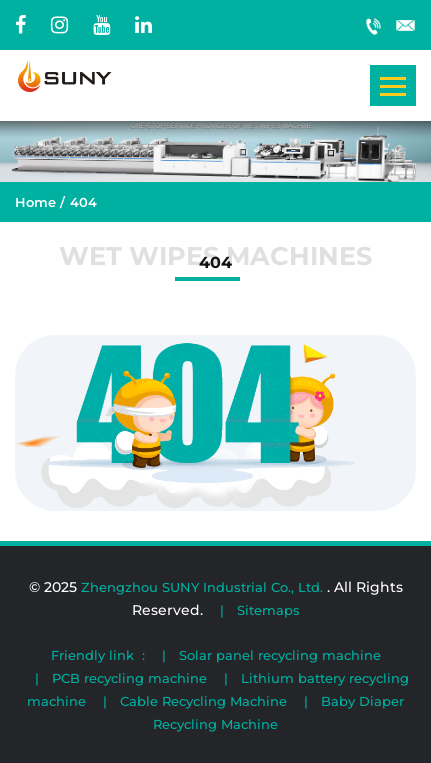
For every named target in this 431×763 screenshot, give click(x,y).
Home (35, 202)
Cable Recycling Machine (203, 701)
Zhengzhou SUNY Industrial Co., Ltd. (204, 587)
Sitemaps (268, 610)
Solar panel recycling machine (280, 655)
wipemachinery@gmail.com (406, 25)
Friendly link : (98, 655)
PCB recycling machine (129, 678)
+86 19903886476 (373, 25)
